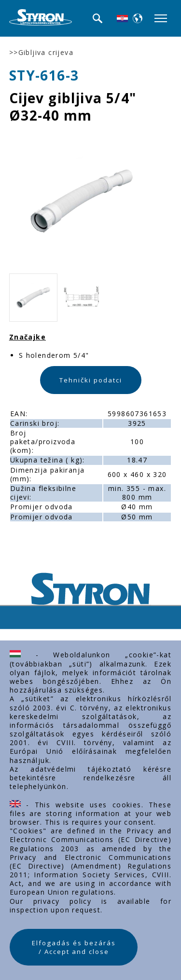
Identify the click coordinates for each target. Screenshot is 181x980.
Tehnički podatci (91, 380)
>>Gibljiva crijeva (41, 53)
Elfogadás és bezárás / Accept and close (74, 947)
